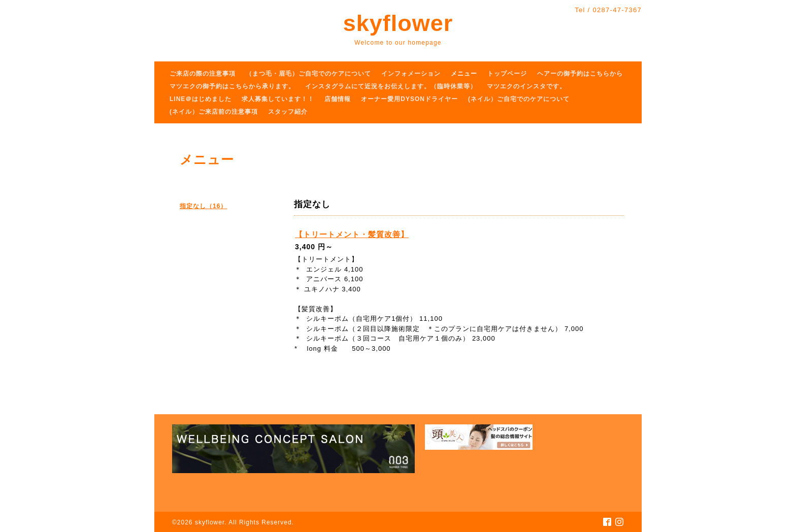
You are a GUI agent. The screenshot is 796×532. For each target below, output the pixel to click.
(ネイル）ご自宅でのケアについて (519, 99)
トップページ (507, 74)
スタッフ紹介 (288, 112)
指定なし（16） (203, 206)
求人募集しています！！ (278, 99)
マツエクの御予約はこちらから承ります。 (232, 86)
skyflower (398, 23)
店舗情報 (338, 99)
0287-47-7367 (617, 10)
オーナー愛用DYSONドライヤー (409, 99)
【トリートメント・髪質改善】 (352, 234)
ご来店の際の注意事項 (203, 74)
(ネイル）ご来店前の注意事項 (214, 112)
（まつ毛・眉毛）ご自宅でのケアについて (308, 74)
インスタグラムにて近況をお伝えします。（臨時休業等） (391, 86)
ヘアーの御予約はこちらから (580, 74)
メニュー (464, 74)
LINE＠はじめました (201, 99)
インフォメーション (411, 74)
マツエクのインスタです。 (526, 86)
